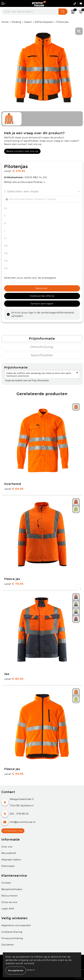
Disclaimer (8, 945)
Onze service (9, 902)
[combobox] (30, 12)
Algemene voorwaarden (16, 925)
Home (5, 22)
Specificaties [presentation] (42, 355)
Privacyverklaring (12, 938)
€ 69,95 (14, 489)
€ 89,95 (14, 679)
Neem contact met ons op (22, 151)
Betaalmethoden (12, 889)
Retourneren (10, 896)
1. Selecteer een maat (21, 191)
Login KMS (8, 909)
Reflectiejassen (44, 22)
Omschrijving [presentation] (42, 347)
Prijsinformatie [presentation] (42, 339)
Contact (6, 883)
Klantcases (8, 866)
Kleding (16, 22)
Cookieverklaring (12, 932)
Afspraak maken (11, 860)
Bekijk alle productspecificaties (24, 182)
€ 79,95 (14, 584)
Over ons (7, 847)
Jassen (28, 22)
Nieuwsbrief (9, 853)
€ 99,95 (14, 774)
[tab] (42, 339)
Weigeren (31, 970)
